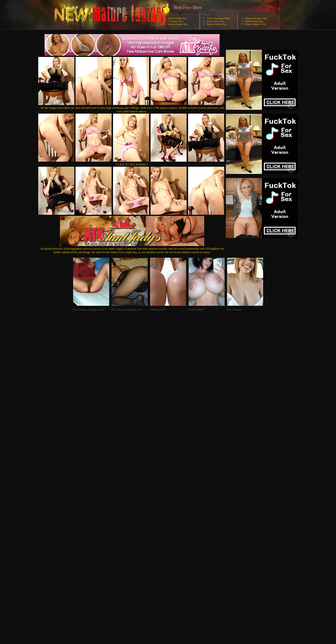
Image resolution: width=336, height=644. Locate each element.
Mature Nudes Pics (217, 24)
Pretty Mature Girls (256, 24)
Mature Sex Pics (215, 21)
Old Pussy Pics (176, 21)
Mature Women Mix (256, 18)
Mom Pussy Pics (254, 21)
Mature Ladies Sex (178, 24)
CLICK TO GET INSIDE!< (132, 165)
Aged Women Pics (177, 18)
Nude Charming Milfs (218, 18)
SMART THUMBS (176, 548)
